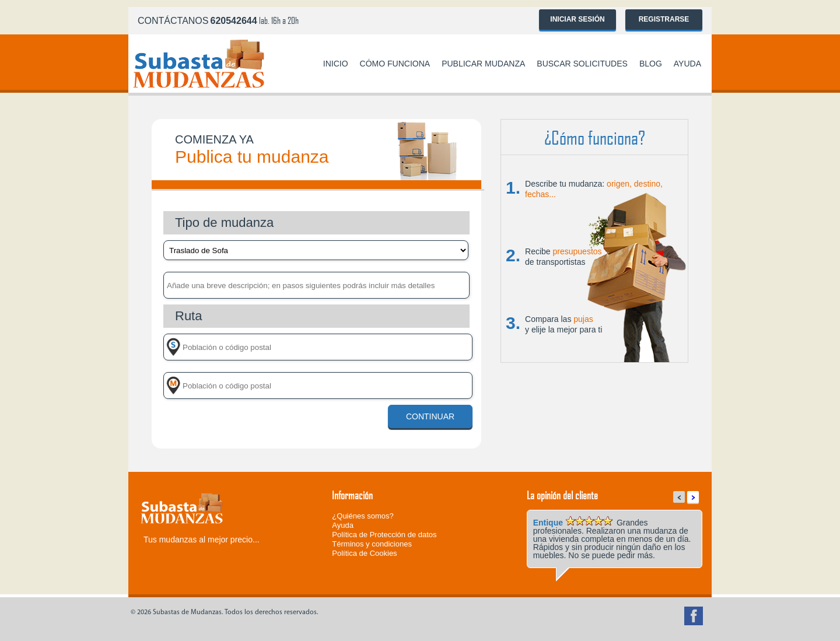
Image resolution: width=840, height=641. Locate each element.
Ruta (188, 316)
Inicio (336, 64)
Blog (651, 64)
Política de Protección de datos (384, 535)
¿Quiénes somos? (363, 516)
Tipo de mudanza (224, 223)
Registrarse (664, 19)
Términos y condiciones (372, 544)
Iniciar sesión (577, 19)
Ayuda (687, 64)
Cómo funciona (395, 64)
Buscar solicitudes (582, 64)
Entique (548, 523)
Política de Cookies (364, 553)
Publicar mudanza (483, 64)
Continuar (430, 416)
